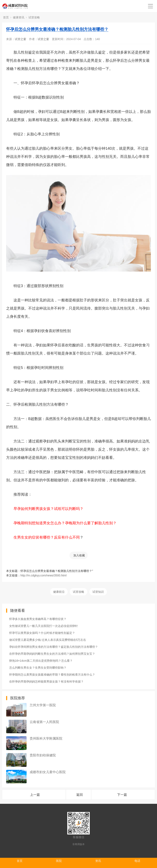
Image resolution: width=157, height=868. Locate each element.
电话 (137, 861)
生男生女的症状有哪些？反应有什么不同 (47, 537)
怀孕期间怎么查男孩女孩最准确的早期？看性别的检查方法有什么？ (52, 675)
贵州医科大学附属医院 (46, 738)
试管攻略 (34, 17)
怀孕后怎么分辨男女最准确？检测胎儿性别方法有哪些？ (57, 29)
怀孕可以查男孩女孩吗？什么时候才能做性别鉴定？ (42, 633)
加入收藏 (79, 555)
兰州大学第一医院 (43, 705)
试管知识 (98, 592)
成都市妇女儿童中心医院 (48, 772)
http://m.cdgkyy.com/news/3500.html (43, 575)
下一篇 (122, 795)
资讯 (98, 861)
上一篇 (35, 795)
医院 (59, 861)
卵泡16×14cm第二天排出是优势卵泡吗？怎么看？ (41, 661)
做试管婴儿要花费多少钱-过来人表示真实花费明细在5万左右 (48, 640)
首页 (6, 17)
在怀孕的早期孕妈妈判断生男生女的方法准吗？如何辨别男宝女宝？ (52, 654)
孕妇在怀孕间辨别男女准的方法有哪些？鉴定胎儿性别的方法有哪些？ (54, 647)
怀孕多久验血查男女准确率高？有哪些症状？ (38, 619)
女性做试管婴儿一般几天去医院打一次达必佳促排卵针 (44, 626)
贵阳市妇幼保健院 (43, 755)
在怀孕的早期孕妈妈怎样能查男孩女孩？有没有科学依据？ (46, 682)
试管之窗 (20, 39)
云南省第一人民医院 (44, 722)
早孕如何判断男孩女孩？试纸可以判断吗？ (48, 509)
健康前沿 (59, 592)
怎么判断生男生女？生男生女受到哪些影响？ (38, 668)
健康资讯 (19, 17)
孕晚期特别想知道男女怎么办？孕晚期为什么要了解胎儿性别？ (65, 523)
